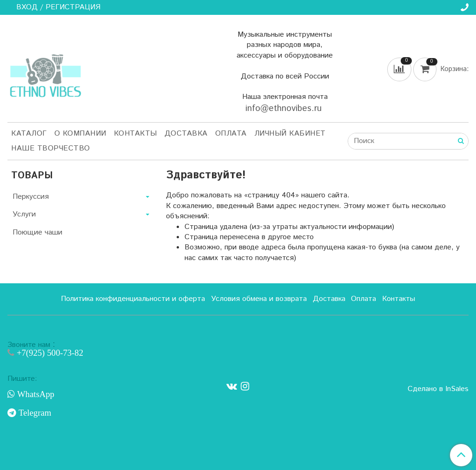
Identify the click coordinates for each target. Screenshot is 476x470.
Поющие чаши (37, 232)
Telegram (34, 413)
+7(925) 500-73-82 (49, 353)
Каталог (29, 134)
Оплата (231, 134)
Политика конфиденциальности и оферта (133, 299)
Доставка (186, 134)
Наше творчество (51, 148)
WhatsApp (35, 394)
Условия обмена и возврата (259, 299)
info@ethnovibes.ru (285, 108)
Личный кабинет (290, 134)
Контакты (136, 134)
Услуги (24, 214)
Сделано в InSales (438, 389)
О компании (80, 134)
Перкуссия (31, 197)
